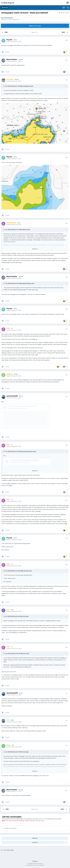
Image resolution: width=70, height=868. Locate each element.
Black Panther (12, 59)
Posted (14, 41)
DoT (24, 653)
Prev (6, 32)
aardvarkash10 (8, 18)
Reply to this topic (35, 26)
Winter (25, 230)
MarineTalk (16, 20)
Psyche (9, 40)
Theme (35, 861)
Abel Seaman (27, 283)
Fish (24, 616)
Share (35, 838)
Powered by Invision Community (35, 865)
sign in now (42, 819)
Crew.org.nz (8, 3)
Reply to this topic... (11, 828)
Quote (7, 52)
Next (64, 32)
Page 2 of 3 (35, 32)
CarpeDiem (26, 86)
